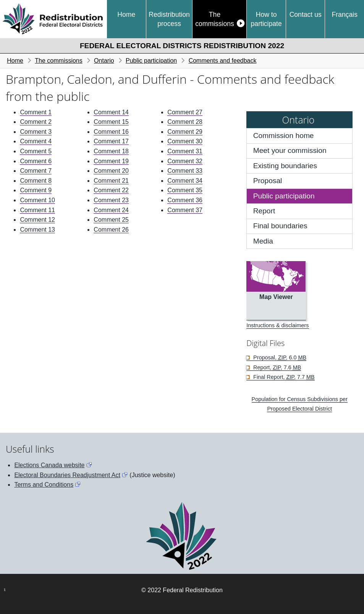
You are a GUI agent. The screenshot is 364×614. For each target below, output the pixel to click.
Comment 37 (185, 210)
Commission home (284, 136)
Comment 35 (185, 190)
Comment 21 (111, 181)
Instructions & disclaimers (277, 325)
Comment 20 (111, 171)
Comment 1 (36, 112)
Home (126, 15)
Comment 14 (111, 112)
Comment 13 (37, 230)
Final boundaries (280, 226)
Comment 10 (37, 200)
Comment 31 (185, 151)
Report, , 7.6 (276, 367)
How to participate (266, 19)
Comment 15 (111, 122)
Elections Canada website (49, 465)
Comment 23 (111, 200)
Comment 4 (36, 141)
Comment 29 (185, 132)
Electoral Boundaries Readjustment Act (67, 475)
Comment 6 (36, 161)
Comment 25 (111, 220)
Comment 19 (111, 161)
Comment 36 (185, 200)
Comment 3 (36, 132)
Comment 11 (37, 210)
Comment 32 (185, 161)
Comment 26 (111, 230)
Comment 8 (36, 181)
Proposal (268, 181)
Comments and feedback (223, 61)
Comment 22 (111, 190)
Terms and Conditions (44, 485)
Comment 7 (36, 171)
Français (344, 15)
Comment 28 (185, 122)
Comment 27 (185, 112)
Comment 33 (185, 171)
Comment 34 (185, 181)
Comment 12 (37, 220)
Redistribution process (169, 19)
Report (264, 211)
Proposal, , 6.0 (279, 357)
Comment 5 (36, 151)
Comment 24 (111, 210)
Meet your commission (290, 150)
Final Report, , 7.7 (283, 377)
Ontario (104, 61)
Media (263, 241)
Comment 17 (111, 141)
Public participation (151, 61)
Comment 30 (185, 141)
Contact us (306, 15)
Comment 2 (36, 122)
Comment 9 (36, 190)
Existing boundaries (285, 166)
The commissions (215, 19)
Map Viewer (276, 297)
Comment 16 (111, 132)
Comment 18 (111, 151)
